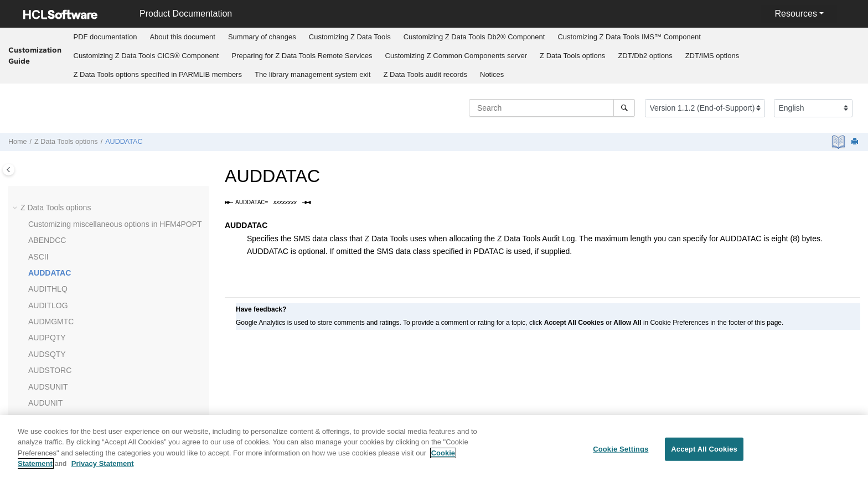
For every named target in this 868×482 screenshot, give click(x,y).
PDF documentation (105, 37)
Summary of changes (262, 37)
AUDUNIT (45, 403)
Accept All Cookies (704, 449)
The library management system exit (313, 74)
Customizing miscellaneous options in (115, 224)
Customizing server (456, 56)
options (572, 56)
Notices (492, 74)
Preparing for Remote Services (302, 56)
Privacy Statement (103, 463)
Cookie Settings (621, 449)
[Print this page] (856, 142)
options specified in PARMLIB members (158, 74)
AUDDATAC (124, 142)
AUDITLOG (48, 305)
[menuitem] (105, 37)
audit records (425, 74)
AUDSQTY (47, 354)
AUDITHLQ (48, 289)
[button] (16, 208)
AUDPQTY (47, 338)
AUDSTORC (50, 370)
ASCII (38, 257)
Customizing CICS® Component (146, 56)
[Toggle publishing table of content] (9, 170)
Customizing (350, 37)
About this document (182, 37)
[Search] (624, 108)
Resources (795, 14)
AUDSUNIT (48, 387)
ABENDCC (47, 240)
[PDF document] (839, 142)
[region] (434, 449)
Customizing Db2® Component (474, 37)
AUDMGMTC (51, 322)
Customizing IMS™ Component (629, 37)
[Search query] (552, 108)
